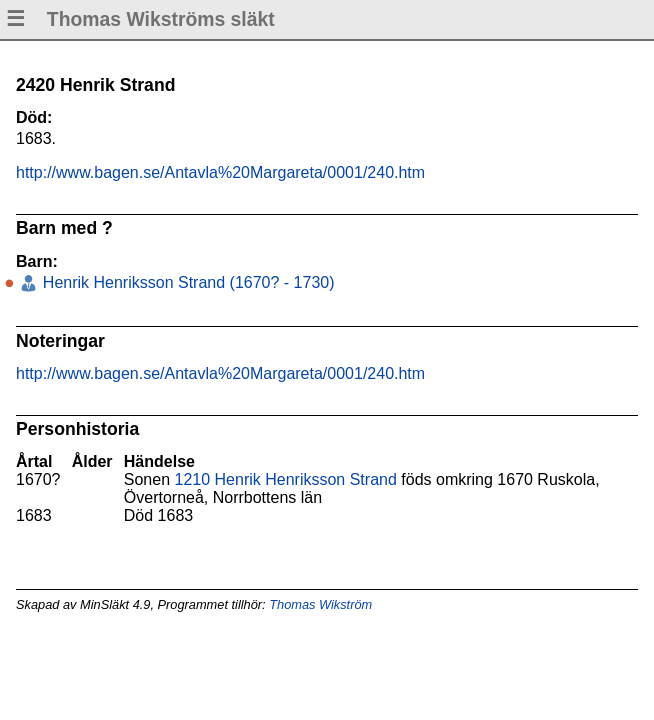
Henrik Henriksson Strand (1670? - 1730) (186, 282)
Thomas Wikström (320, 604)
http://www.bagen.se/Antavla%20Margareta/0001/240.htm (220, 172)
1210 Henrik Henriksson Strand (286, 479)
